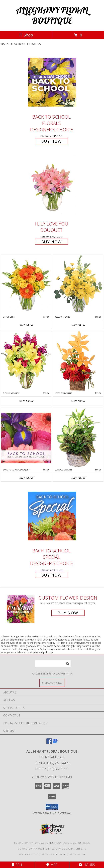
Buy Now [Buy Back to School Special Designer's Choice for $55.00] (52, 575)
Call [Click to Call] (17, 865)
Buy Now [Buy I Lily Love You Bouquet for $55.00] (52, 242)
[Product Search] (53, 664)
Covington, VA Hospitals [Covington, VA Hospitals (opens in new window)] (73, 843)
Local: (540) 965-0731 (52, 769)
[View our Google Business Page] (55, 743)
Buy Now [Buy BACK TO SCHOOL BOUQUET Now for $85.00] (26, 478)
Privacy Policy (28, 855)
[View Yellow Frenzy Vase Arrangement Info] (78, 285)
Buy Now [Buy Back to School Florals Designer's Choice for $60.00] (52, 141)
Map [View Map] (52, 865)
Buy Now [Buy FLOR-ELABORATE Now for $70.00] (26, 401)
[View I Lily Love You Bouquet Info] (52, 187)
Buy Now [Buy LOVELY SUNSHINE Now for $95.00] (78, 401)
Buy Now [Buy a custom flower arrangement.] (68, 613)
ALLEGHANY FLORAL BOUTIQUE (52, 15)
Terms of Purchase (53, 855)
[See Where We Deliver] (52, 683)
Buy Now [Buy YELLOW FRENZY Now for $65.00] (78, 325)
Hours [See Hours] (87, 865)
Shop (26, 35)
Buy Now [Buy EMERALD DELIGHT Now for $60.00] (78, 478)
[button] (52, 807)
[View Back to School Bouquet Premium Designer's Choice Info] (26, 438)
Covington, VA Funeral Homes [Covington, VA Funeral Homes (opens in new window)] (34, 843)
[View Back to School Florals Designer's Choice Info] (52, 82)
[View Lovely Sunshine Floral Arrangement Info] (78, 361)
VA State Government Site (69, 849)
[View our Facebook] (49, 743)
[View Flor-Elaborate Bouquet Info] (26, 361)
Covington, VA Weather (33, 849)
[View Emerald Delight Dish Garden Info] (78, 438)
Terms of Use (77, 855)
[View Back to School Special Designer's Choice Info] (52, 516)
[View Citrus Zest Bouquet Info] (26, 285)
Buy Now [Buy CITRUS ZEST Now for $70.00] (26, 325)
